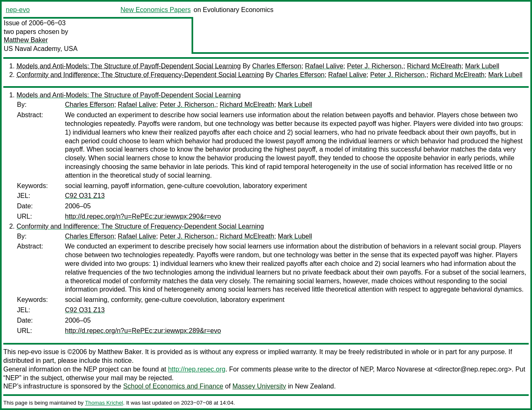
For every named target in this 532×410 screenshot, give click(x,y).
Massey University (259, 386)
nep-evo (18, 10)
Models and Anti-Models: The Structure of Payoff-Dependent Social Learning (129, 66)
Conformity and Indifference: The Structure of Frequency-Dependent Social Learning (140, 75)
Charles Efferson (277, 66)
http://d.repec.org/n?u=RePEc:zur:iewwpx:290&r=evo (143, 216)
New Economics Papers (156, 10)
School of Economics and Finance (173, 386)
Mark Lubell (482, 66)
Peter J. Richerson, (375, 66)
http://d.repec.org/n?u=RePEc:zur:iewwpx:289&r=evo (143, 331)
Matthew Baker (26, 40)
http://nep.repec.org (197, 369)
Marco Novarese (401, 369)
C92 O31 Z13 (85, 196)
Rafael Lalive (324, 66)
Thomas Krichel (104, 403)
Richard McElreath (434, 66)
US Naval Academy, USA (41, 49)
